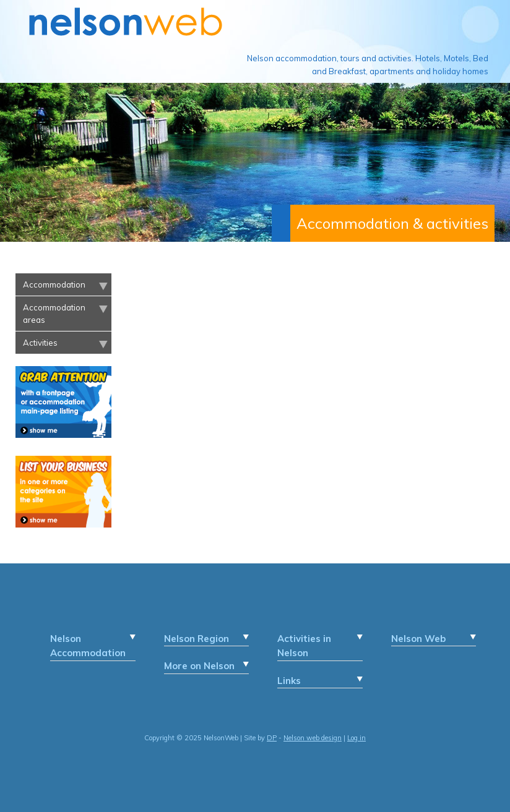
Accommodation (54, 284)
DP (272, 738)
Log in (357, 738)
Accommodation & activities (392, 223)
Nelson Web (418, 639)
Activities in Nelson (304, 646)
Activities (40, 343)
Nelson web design (313, 738)
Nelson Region (197, 639)
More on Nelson (199, 666)
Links (289, 681)
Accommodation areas (54, 314)
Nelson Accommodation (88, 646)
